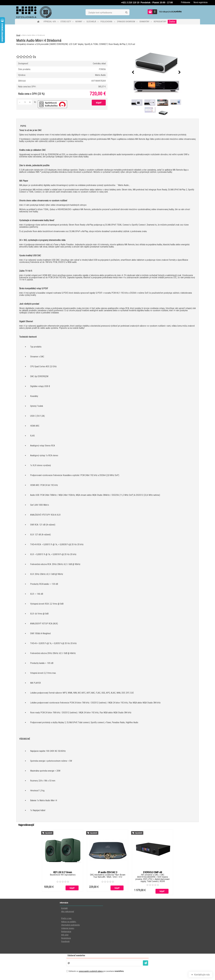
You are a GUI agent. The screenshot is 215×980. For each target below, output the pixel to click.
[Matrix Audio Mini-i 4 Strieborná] (156, 72)
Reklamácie (66, 932)
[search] (126, 12)
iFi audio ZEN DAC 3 (108, 872)
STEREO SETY (66, 22)
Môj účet (65, 935)
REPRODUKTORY (160, 22)
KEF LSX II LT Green (63, 872)
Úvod (18, 35)
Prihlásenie (186, 2)
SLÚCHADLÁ (91, 22)
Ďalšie (172, 22)
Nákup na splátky (69, 922)
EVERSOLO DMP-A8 (153, 872)
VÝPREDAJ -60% (50, 22)
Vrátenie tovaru (68, 928)
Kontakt (64, 908)
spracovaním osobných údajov (91, 971)
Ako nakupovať (68, 911)
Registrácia (66, 938)
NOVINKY (79, 22)
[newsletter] (145, 963)
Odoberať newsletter (76, 955)
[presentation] (133, 72)
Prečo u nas (67, 918)
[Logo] (34, 12)
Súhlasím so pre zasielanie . (96, 971)
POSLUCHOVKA (107, 22)
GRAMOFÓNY (144, 22)
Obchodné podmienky (70, 925)
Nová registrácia (200, 2)
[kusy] (25, 102)
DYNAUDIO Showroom (126, 22)
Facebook (65, 941)
